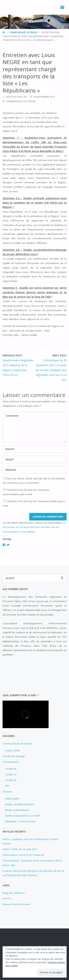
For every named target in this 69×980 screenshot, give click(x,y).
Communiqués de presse (23, 32)
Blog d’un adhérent (14, 893)
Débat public (12, 799)
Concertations (11, 762)
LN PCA (7, 899)
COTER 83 (11, 780)
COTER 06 (11, 769)
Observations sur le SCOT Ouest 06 (23, 855)
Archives (7, 792)
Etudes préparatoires (17, 810)
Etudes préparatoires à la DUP (22, 816)
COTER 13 (11, 775)
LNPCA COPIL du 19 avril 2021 (20, 849)
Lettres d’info (13, 751)
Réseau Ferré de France (16, 904)
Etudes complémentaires (19, 804)
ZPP (7, 786)
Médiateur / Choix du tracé (20, 821)
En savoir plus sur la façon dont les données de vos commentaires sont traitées (34, 527)
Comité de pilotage (14, 756)
